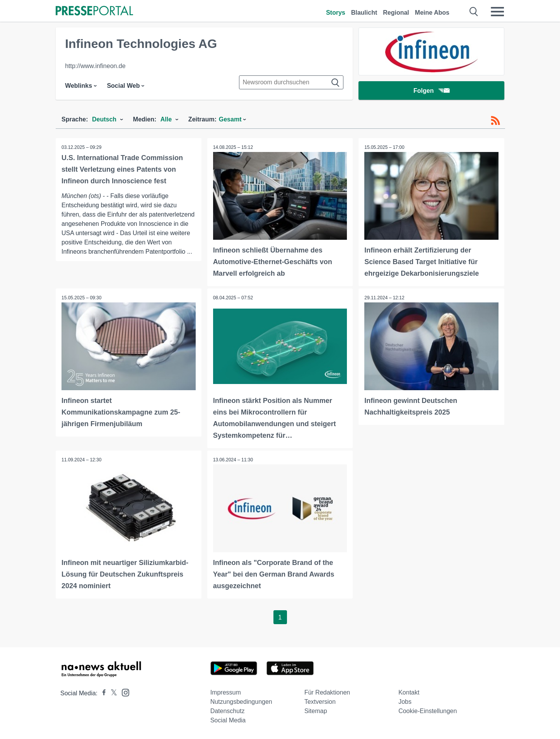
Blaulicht (364, 13)
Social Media (228, 720)
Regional (396, 13)
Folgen (431, 91)
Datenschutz (228, 711)
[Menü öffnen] (497, 12)
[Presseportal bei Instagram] (123, 692)
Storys (336, 13)
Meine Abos (432, 13)
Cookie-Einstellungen (428, 711)
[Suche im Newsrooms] (291, 82)
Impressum (226, 692)
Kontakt (409, 692)
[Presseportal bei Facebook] (102, 693)
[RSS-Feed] (495, 121)
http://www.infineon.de (95, 66)
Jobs (405, 702)
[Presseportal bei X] (112, 693)
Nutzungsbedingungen (241, 702)
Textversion (320, 702)
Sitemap (316, 711)
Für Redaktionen (327, 692)
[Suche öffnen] (474, 12)
